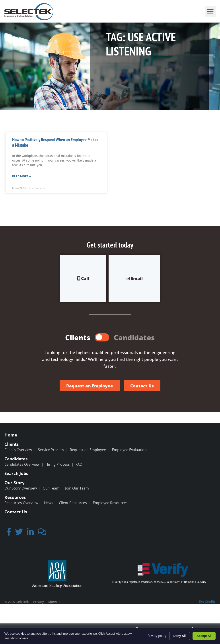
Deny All (180, 636)
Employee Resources (110, 503)
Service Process (51, 450)
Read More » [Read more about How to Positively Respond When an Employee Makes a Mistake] (21, 176)
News (49, 503)
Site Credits (207, 601)
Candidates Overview (22, 464)
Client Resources (73, 503)
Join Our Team (77, 488)
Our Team (51, 488)
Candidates (16, 459)
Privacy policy (157, 636)
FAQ (79, 464)
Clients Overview (18, 450)
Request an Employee (88, 450)
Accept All (204, 636)
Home (11, 435)
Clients (12, 444)
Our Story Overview (21, 488)
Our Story (15, 483)
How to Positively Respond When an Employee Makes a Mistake (55, 142)
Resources (15, 497)
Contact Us (16, 512)
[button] (210, 11)
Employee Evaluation (129, 450)
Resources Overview (21, 503)
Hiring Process (58, 464)
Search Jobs (16, 473)
